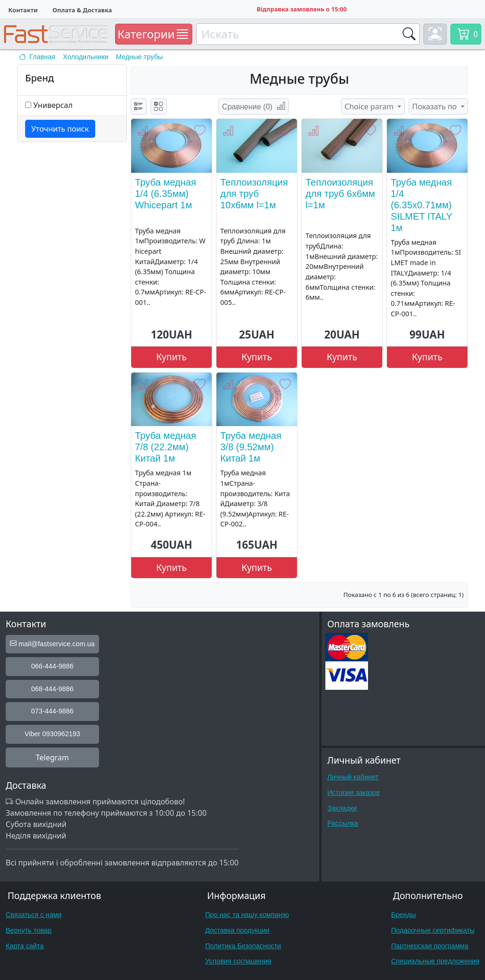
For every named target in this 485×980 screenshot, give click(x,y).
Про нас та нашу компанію (247, 915)
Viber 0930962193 (52, 734)
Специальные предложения (435, 961)
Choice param (370, 107)
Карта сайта (25, 946)
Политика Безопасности (243, 946)
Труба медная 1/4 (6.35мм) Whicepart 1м (166, 194)
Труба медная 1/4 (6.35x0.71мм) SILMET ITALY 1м (422, 205)
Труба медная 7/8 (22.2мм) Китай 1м (166, 447)
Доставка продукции (237, 930)
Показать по (436, 107)
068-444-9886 (53, 689)
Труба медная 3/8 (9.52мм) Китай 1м (251, 447)
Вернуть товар (29, 930)
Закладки (342, 808)
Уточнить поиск (60, 129)
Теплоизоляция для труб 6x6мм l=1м (340, 194)
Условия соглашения (238, 961)
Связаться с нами (34, 915)
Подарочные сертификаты (433, 930)
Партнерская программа (430, 946)
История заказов (354, 793)
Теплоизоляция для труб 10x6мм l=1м (254, 194)
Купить (172, 357)
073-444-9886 (53, 711)
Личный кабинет (353, 777)
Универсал (53, 105)
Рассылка (343, 823)
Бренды (404, 915)
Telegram (52, 757)
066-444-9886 (53, 666)
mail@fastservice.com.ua (52, 644)
